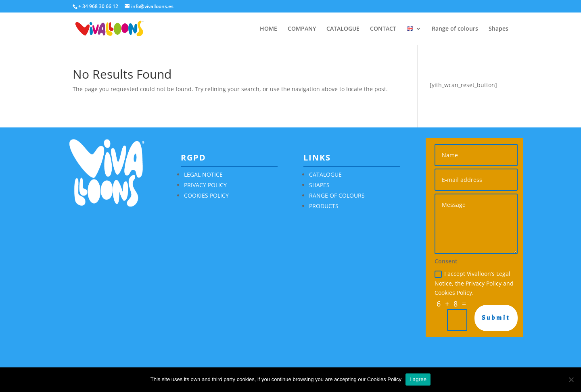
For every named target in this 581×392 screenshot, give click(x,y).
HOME (269, 29)
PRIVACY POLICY (205, 185)
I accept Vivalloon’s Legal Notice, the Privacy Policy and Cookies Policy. (474, 283)
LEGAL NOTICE (203, 174)
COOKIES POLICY (206, 195)
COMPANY (302, 29)
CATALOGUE (343, 29)
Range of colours (455, 29)
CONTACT (383, 29)
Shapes (498, 29)
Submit (496, 318)
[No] (571, 379)
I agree (418, 379)
